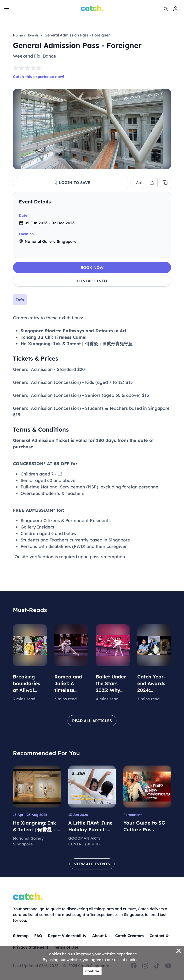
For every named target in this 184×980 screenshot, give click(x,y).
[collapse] (163, 202)
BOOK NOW (92, 267)
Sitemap (21, 936)
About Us (101, 936)
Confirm (92, 971)
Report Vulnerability (67, 936)
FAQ (38, 936)
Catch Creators (129, 936)
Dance (49, 56)
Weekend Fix (27, 56)
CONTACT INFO (92, 281)
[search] (166, 9)
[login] (175, 9)
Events (33, 35)
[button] (72, 183)
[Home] (92, 8)
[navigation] (7, 8)
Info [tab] (20, 300)
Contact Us (160, 936)
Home (18, 35)
